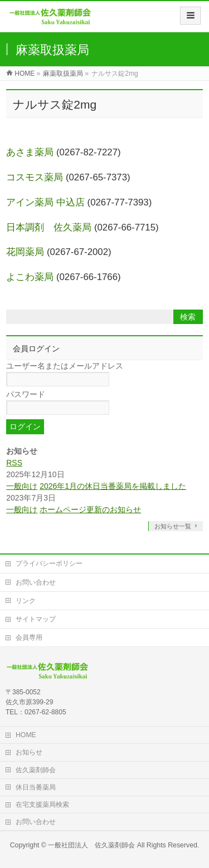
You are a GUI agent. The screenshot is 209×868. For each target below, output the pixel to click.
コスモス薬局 (35, 177)
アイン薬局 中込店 (45, 202)
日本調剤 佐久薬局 (49, 227)
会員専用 (29, 637)
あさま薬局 (30, 152)
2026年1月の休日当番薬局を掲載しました (113, 486)
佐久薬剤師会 (36, 770)
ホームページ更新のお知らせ (90, 509)
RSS (14, 463)
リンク (26, 601)
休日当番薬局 (36, 787)
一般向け (22, 486)
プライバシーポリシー (49, 563)
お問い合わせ (36, 582)
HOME (26, 735)
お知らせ (29, 752)
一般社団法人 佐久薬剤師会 (91, 845)
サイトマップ (36, 619)
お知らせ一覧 (173, 526)
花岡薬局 (25, 252)
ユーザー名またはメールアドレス (65, 366)
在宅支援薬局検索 (42, 805)
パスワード (26, 394)
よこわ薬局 (30, 277)
